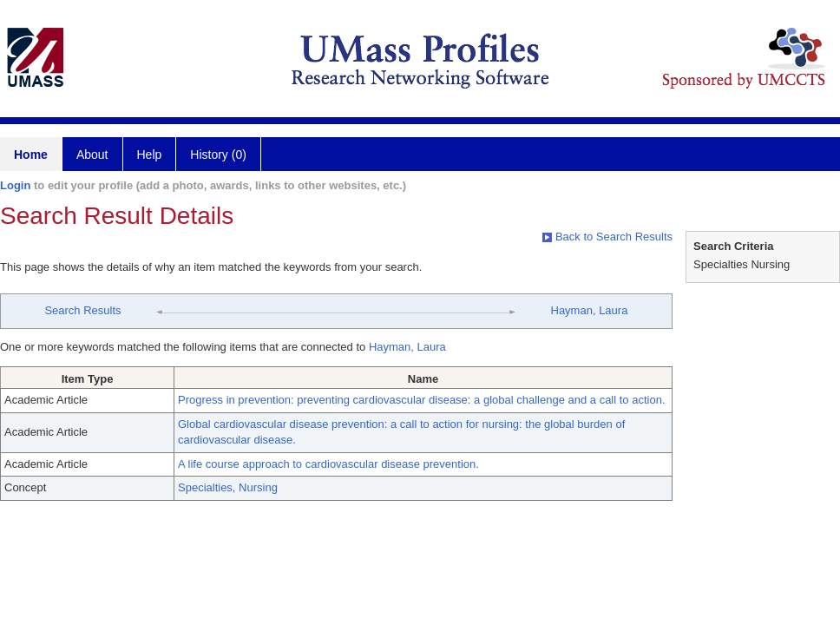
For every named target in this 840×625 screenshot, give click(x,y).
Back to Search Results (607, 237)
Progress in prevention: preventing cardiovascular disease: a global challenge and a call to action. (422, 400)
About (92, 155)
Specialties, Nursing (228, 487)
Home (31, 155)
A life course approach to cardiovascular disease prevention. (328, 464)
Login (15, 185)
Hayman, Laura (590, 310)
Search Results (82, 310)
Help (150, 155)
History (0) (218, 155)
